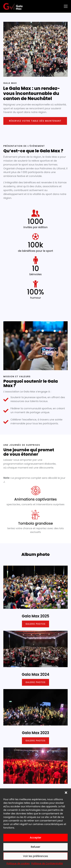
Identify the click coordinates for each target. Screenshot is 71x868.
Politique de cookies (18, 863)
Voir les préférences (35, 856)
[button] (66, 793)
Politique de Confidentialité (47, 863)
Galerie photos (36, 624)
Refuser (35, 847)
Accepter (35, 838)
